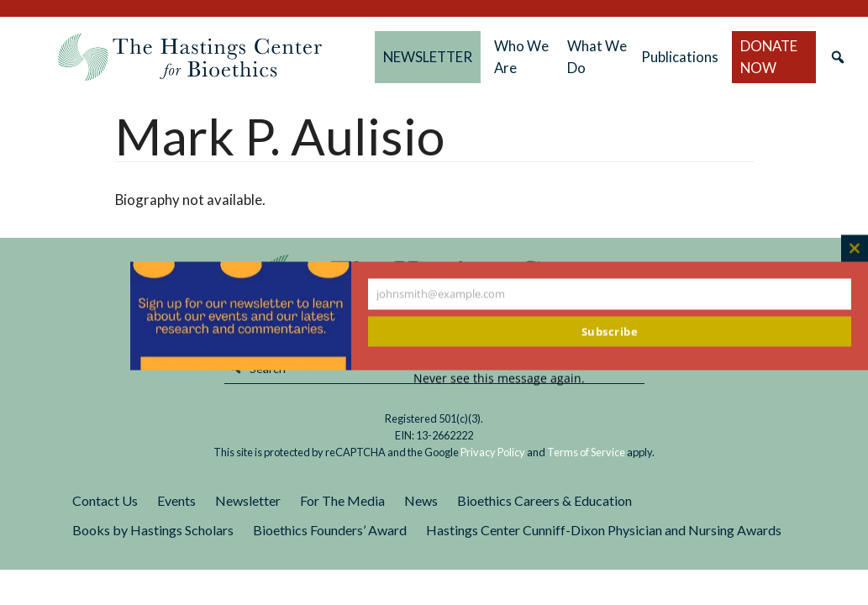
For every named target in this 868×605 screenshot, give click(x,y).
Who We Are (521, 57)
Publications (680, 57)
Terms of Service (586, 452)
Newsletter (248, 500)
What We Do (597, 57)
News (421, 500)
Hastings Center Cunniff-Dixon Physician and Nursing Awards (604, 530)
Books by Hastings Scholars (153, 530)
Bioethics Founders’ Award (330, 530)
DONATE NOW (769, 57)
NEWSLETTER (428, 57)
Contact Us (105, 500)
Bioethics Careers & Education (544, 500)
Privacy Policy (493, 452)
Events (176, 500)
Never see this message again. (499, 379)
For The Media (342, 500)
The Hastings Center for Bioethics (190, 57)
